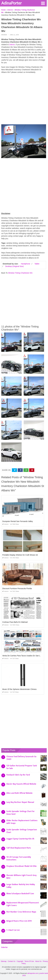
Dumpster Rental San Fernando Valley (18, 521)
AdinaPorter (11, 3)
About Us (38, 961)
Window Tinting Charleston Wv (20, 273)
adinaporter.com (33, 973)
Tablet (37, 264)
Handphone (25, 264)
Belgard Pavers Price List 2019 (19, 921)
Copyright (20, 961)
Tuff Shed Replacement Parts (19, 848)
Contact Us (12, 961)
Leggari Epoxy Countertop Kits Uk (20, 839)
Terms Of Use (29, 961)
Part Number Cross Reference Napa (21, 912)
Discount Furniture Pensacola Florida (17, 588)
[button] (43, 3)
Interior (4, 35)
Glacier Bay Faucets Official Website (21, 784)
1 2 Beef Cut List (13, 930)
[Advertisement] (24, 100)
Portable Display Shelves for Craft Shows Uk (20, 555)
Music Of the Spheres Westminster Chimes (19, 689)
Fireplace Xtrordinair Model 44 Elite (22, 866)
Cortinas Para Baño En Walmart (15, 622)
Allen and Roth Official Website (19, 793)
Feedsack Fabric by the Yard (18, 775)
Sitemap (4, 961)
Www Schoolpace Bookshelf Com (20, 894)
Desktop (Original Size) (14, 266)
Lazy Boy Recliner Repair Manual (20, 802)
